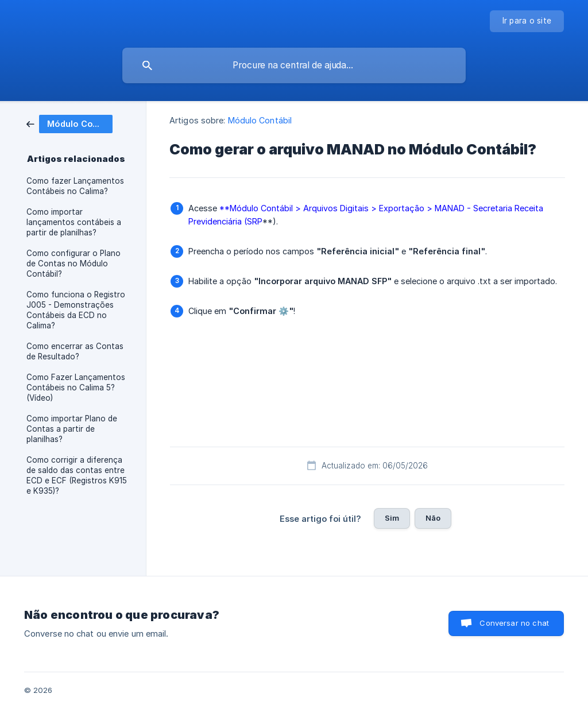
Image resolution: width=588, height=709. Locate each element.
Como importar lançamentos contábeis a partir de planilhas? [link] (74, 222)
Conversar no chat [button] (514, 623)
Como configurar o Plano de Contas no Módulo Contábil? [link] (73, 264)
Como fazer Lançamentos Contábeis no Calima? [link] (75, 186)
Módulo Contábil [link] (260, 120)
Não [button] (433, 518)
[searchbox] (294, 65)
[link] (69, 123)
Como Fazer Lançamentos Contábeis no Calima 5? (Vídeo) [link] (76, 388)
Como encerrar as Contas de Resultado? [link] (75, 351)
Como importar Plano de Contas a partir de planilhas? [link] (72, 429)
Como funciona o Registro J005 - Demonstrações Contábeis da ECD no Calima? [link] (76, 310)
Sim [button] (392, 518)
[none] (527, 21)
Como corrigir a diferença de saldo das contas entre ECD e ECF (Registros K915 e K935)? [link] (77, 475)
